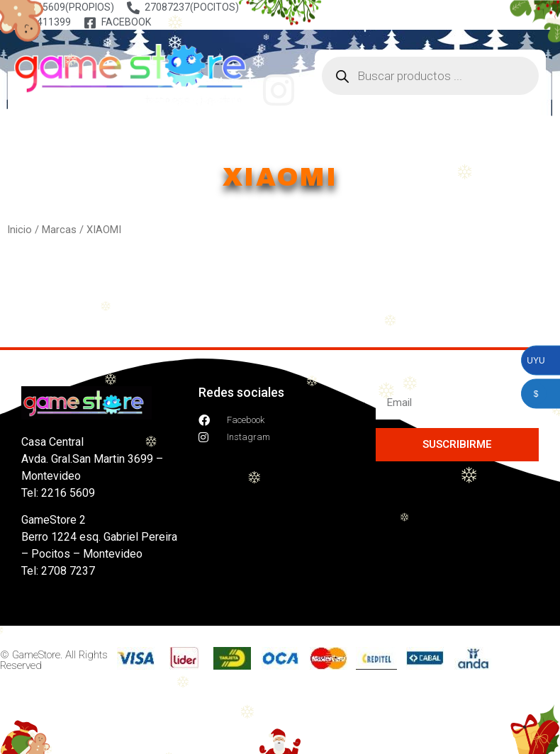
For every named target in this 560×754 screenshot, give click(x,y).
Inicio (19, 230)
